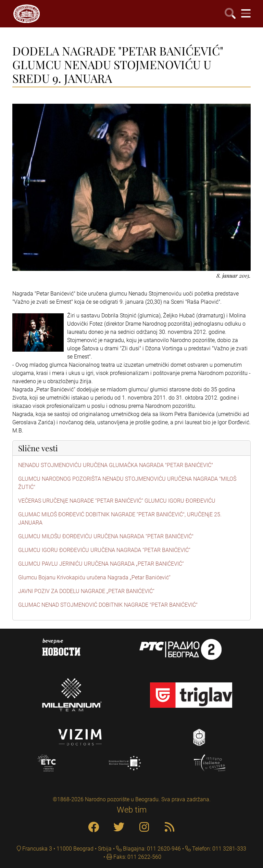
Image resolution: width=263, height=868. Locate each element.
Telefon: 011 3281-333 (218, 849)
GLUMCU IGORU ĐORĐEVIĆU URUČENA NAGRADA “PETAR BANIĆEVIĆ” (104, 550)
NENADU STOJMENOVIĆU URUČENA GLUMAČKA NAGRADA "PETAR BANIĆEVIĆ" (116, 465)
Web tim (132, 810)
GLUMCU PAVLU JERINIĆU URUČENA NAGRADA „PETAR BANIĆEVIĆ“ (101, 564)
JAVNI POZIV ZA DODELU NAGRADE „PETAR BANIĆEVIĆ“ (86, 591)
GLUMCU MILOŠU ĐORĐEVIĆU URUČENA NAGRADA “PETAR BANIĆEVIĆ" (106, 536)
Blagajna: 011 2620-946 (151, 849)
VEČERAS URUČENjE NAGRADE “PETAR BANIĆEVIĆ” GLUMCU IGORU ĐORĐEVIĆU (117, 501)
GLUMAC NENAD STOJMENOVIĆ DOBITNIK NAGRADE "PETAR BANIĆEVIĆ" (108, 605)
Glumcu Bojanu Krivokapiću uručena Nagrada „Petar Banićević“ (94, 577)
